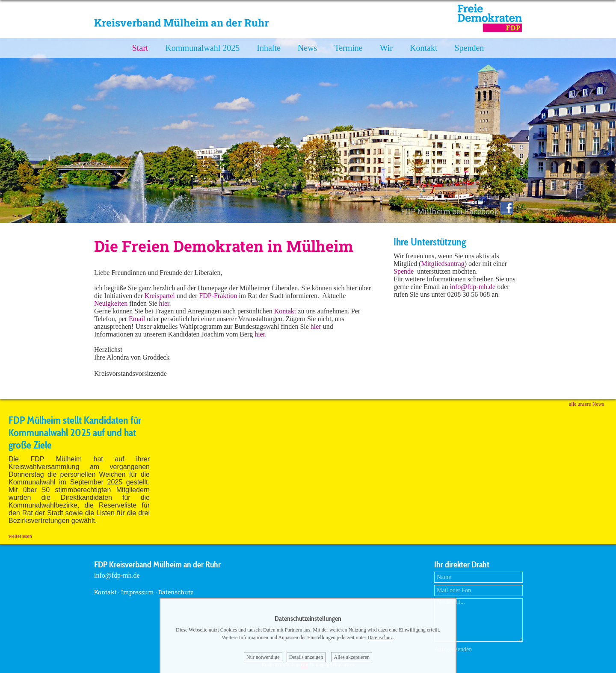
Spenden (469, 48)
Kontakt (423, 48)
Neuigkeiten (111, 303)
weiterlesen (20, 536)
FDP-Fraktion (218, 296)
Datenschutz (176, 592)
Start (140, 48)
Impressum (138, 592)
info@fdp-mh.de (473, 287)
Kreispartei (160, 296)
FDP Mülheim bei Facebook (457, 211)
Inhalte (269, 48)
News (308, 48)
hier (164, 303)
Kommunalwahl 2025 (202, 48)
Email (138, 319)
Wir (386, 48)
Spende (404, 271)
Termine (348, 48)
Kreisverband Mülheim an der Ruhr (181, 23)
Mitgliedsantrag (443, 264)
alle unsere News (586, 404)
